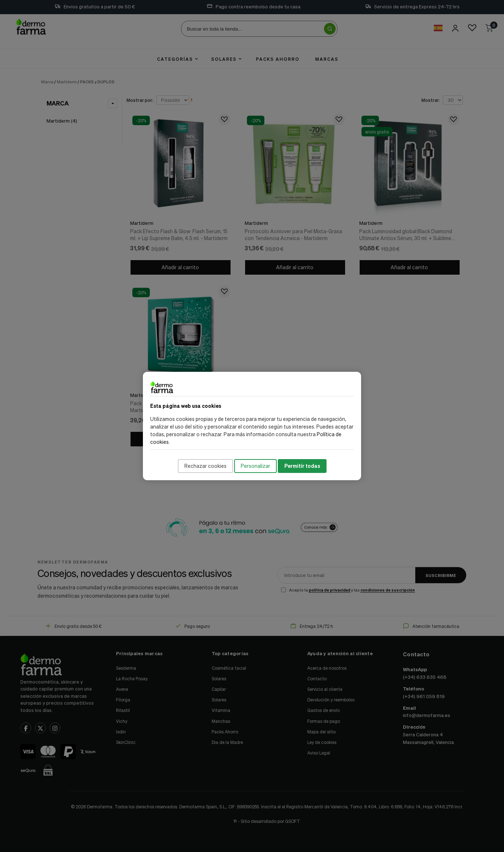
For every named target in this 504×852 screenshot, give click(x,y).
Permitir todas (302, 466)
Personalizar (255, 466)
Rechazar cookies (205, 466)
